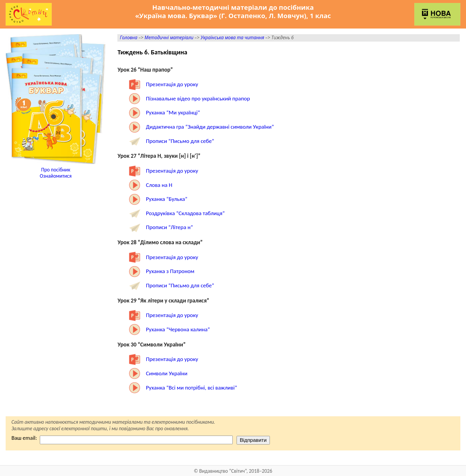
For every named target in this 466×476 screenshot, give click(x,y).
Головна (129, 38)
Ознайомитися (56, 176)
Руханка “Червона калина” (178, 329)
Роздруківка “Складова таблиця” (185, 213)
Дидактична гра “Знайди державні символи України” (210, 127)
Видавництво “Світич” (223, 471)
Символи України (167, 373)
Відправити (253, 440)
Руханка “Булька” (167, 199)
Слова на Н (159, 185)
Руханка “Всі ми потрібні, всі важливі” (192, 388)
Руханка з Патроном (170, 271)
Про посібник (56, 170)
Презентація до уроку (172, 84)
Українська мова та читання (232, 38)
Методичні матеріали (169, 38)
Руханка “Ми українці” (173, 112)
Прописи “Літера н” (169, 227)
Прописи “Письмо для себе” (180, 141)
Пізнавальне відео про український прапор (198, 98)
